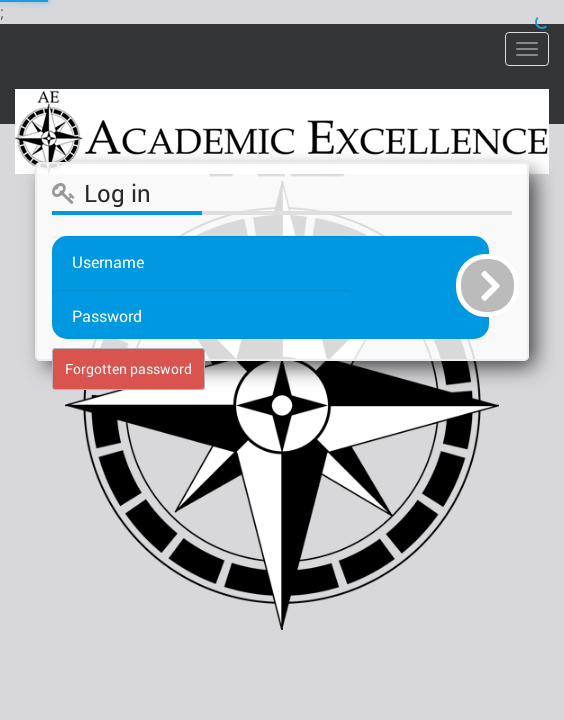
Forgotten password (128, 368)
